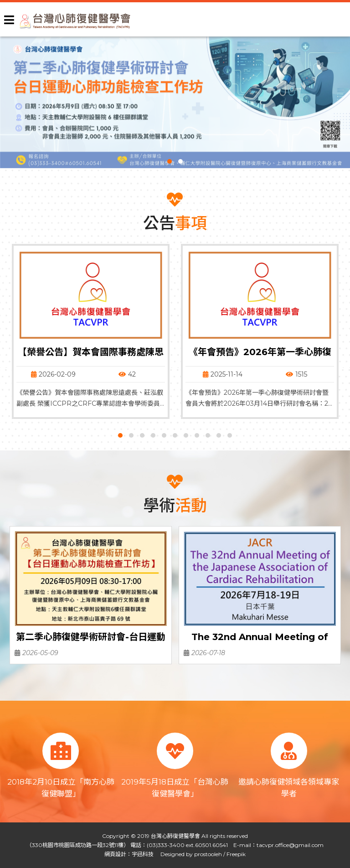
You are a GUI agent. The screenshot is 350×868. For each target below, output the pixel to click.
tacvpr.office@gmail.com (290, 845)
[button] (170, 161)
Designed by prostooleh (188, 854)
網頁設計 (115, 854)
